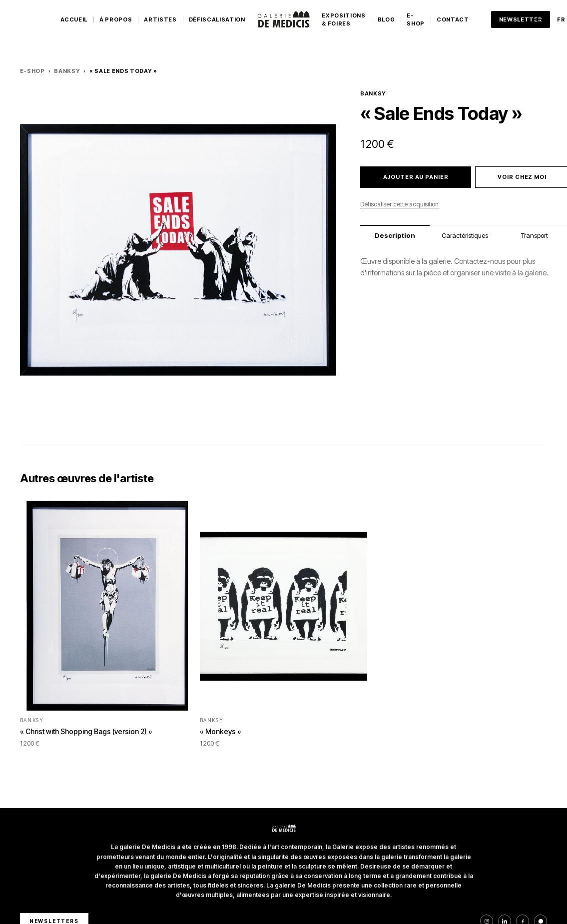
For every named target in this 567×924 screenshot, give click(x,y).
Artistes (160, 19)
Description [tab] (395, 235)
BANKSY (67, 71)
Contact (453, 19)
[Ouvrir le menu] (538, 19)
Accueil (74, 19)
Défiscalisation (217, 19)
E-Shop (416, 20)
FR (561, 19)
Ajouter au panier (416, 177)
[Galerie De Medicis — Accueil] (284, 19)
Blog (386, 19)
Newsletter (521, 19)
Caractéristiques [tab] (465, 235)
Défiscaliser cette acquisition (399, 204)
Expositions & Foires (343, 20)
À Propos (116, 19)
